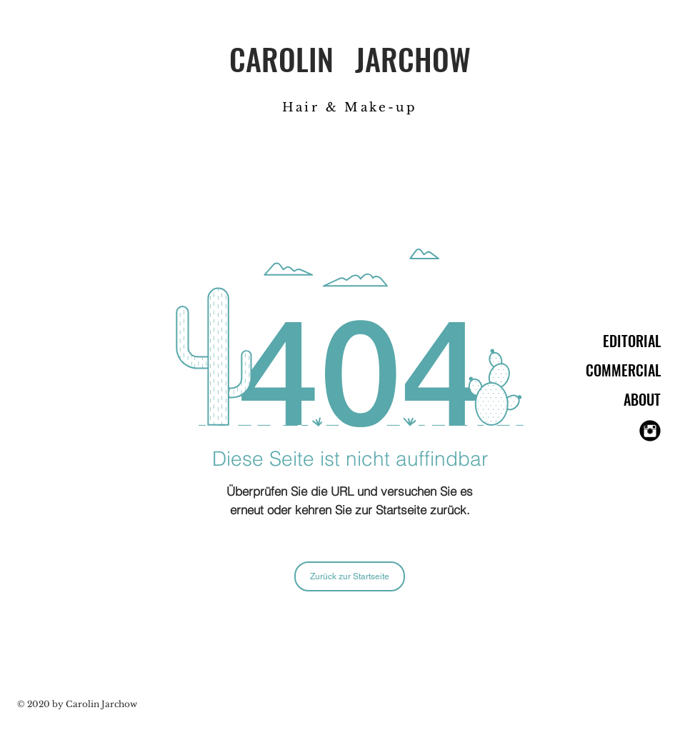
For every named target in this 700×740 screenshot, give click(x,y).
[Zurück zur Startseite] (350, 576)
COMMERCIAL (623, 370)
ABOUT (642, 399)
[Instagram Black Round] (650, 431)
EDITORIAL (632, 341)
